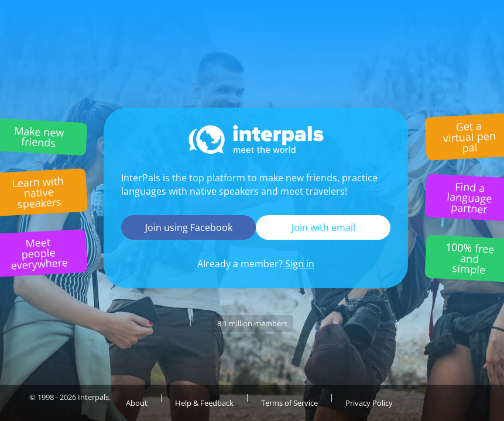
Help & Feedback (204, 403)
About (137, 403)
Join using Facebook (189, 227)
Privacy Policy (369, 403)
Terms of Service (289, 403)
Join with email (323, 227)
